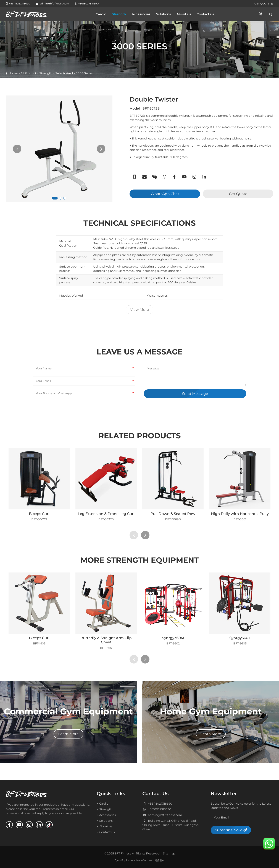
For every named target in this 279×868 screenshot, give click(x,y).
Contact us (205, 14)
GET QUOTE (264, 4)
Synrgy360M (173, 638)
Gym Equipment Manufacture (133, 860)
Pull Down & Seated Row (173, 514)
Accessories (141, 14)
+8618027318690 (87, 4)
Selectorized (64, 73)
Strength (119, 14)
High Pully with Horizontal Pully (240, 514)
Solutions (163, 14)
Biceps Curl (39, 514)
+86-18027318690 (18, 4)
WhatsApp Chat (165, 194)
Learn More (68, 734)
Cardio (101, 14)
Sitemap (169, 853)
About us (184, 14)
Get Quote (238, 194)
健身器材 (160, 860)
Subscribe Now (231, 830)
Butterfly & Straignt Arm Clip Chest (106, 640)
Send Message (195, 394)
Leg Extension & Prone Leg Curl (106, 514)
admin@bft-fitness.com (52, 4)
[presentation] (17, 149)
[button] (55, 198)
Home (13, 73)
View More (139, 310)
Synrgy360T (240, 638)
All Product (28, 73)
